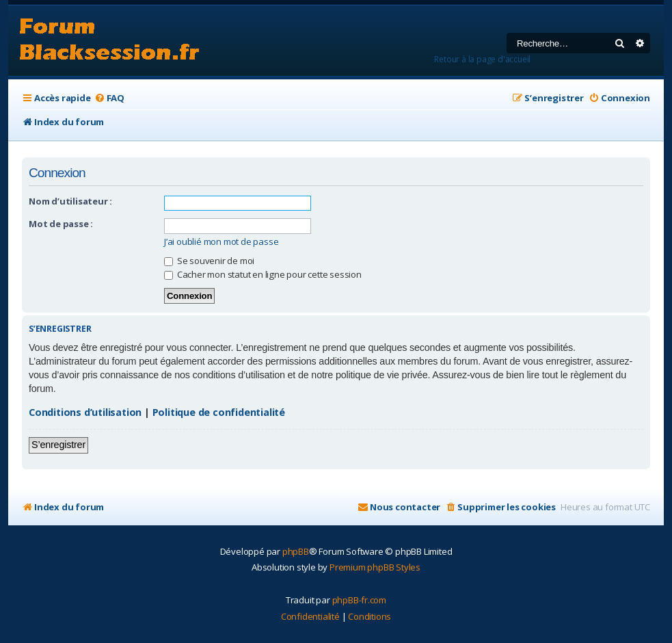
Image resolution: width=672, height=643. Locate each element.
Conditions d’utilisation (85, 412)
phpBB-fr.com (360, 600)
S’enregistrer (58, 445)
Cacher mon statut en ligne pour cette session (263, 274)
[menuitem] (109, 98)
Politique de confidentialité (219, 412)
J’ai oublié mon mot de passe (221, 242)
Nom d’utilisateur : (70, 201)
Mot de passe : (61, 224)
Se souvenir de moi (209, 261)
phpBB (296, 551)
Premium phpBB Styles (375, 567)
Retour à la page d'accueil (482, 59)
